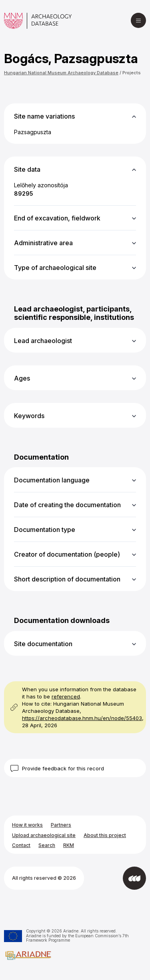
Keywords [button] (29, 416)
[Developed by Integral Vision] (134, 878)
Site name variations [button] (44, 116)
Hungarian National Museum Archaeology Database (61, 73)
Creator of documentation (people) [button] (67, 554)
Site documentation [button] (43, 644)
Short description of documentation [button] (67, 579)
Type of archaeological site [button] (55, 268)
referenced (66, 696)
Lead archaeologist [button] (43, 341)
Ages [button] (22, 378)
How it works (27, 825)
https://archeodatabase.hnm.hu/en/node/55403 (82, 718)
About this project (105, 835)
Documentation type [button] (45, 530)
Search (47, 845)
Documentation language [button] (52, 480)
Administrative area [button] (43, 243)
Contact (21, 845)
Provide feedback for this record (63, 768)
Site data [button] (27, 169)
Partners (61, 825)
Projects (132, 73)
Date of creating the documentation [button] (67, 505)
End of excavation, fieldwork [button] (57, 218)
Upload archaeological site (44, 835)
